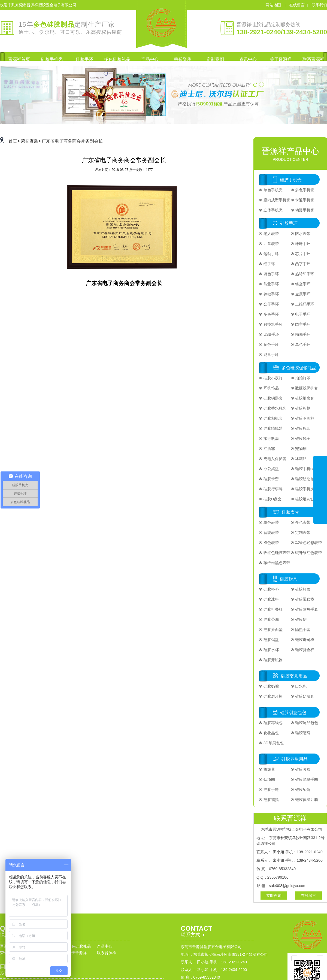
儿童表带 (271, 244)
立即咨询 (274, 896)
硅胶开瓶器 (272, 660)
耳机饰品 (271, 388)
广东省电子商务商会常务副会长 (72, 141)
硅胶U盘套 (272, 499)
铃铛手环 (271, 294)
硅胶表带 (290, 512)
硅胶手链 (271, 790)
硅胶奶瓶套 (304, 696)
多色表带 (302, 522)
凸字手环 (302, 264)
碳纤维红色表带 (308, 553)
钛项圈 (269, 779)
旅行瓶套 (271, 438)
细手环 (269, 264)
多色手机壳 (304, 190)
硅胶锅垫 (271, 640)
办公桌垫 (271, 469)
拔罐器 (269, 769)
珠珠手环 (302, 244)
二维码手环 (304, 304)
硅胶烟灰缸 (304, 499)
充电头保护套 (274, 459)
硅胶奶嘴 (271, 686)
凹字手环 (302, 324)
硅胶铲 (301, 619)
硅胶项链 (302, 790)
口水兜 (301, 686)
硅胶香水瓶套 (274, 408)
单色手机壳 (272, 190)
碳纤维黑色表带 (276, 563)
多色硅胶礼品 (79, 946)
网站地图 (274, 5)
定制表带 (302, 533)
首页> (14, 141)
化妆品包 (271, 733)
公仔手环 (271, 304)
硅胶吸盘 (302, 769)
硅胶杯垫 (271, 589)
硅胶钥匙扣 (304, 479)
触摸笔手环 (272, 324)
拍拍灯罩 (302, 378)
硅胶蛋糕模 (304, 599)
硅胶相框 (302, 408)
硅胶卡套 (271, 479)
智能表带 (271, 533)
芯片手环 (302, 254)
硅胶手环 (289, 223)
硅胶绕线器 (272, 428)
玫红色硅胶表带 (276, 553)
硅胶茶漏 (271, 619)
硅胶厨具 (289, 579)
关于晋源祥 (77, 953)
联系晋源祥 (107, 953)
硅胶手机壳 (291, 180)
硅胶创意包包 (293, 713)
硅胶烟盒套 (304, 398)
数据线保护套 (306, 388)
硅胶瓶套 (302, 428)
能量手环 (271, 284)
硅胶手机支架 (306, 489)
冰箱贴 (301, 459)
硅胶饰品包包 (306, 723)
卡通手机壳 (304, 200)
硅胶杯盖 (302, 589)
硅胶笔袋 (302, 733)
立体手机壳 (272, 210)
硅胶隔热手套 (306, 609)
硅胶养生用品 (295, 759)
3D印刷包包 (273, 743)
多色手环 (271, 314)
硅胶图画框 (304, 418)
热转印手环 (304, 274)
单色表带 (271, 522)
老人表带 (271, 234)
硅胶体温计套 (306, 800)
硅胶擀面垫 (272, 630)
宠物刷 (301, 449)
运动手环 (271, 254)
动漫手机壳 (304, 210)
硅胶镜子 (302, 438)
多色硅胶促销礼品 (299, 368)
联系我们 (319, 5)
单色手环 (302, 344)
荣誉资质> (31, 141)
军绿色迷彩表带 (308, 543)
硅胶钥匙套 (272, 398)
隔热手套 (302, 630)
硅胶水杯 (271, 650)
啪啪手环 (302, 334)
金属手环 (302, 294)
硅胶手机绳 (304, 469)
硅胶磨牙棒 (272, 696)
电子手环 (302, 314)
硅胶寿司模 (304, 640)
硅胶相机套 (272, 418)
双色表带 (271, 543)
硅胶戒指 (271, 800)
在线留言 (297, 5)
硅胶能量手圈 (306, 779)
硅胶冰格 (271, 599)
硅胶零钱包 (272, 723)
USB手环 (271, 334)
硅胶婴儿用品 (294, 676)
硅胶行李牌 (272, 489)
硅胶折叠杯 (272, 609)
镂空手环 (302, 284)
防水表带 (302, 234)
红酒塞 (269, 449)
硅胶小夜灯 (272, 378)
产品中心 (105, 946)
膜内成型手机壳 (276, 200)
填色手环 (271, 274)
